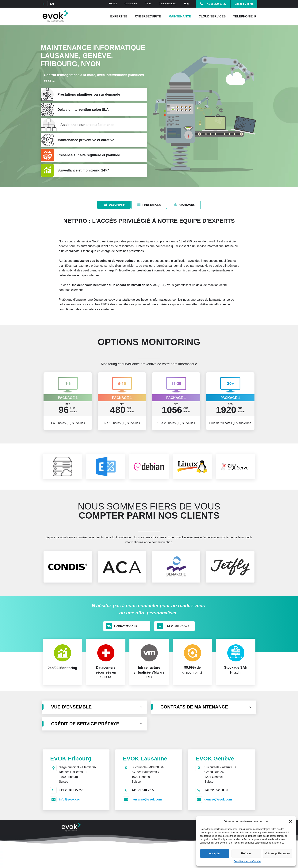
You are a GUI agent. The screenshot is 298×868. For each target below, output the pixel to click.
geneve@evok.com (218, 799)
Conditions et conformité (247, 861)
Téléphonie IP (245, 16)
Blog (186, 4)
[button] (290, 821)
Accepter (215, 853)
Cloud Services (212, 16)
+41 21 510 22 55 (143, 790)
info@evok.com (70, 799)
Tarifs (148, 4)
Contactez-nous (167, 4)
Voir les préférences (278, 853)
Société (113, 4)
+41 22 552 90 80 (216, 790)
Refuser (246, 853)
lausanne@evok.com (147, 799)
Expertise (119, 16)
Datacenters (131, 4)
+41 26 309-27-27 (216, 4)
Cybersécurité (148, 16)
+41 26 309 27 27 (71, 790)
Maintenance (180, 16)
